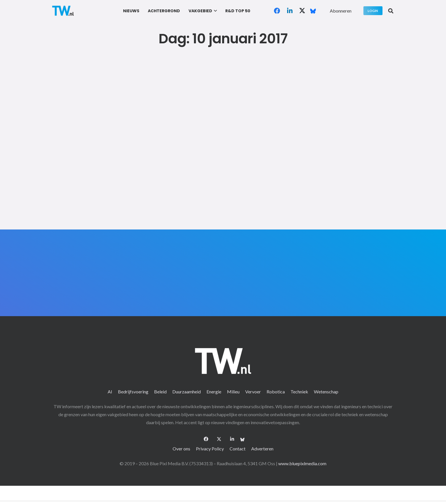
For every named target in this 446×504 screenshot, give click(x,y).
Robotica (276, 392)
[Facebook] (277, 11)
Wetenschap (326, 392)
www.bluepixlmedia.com (302, 463)
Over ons (181, 449)
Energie (214, 392)
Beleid (160, 392)
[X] (302, 11)
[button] (215, 11)
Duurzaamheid (187, 392)
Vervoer (253, 392)
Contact (238, 449)
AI (110, 392)
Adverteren (262, 449)
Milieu (233, 392)
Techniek (299, 392)
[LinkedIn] (290, 11)
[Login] (373, 11)
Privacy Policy (210, 449)
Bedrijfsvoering (133, 392)
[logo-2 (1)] (63, 11)
